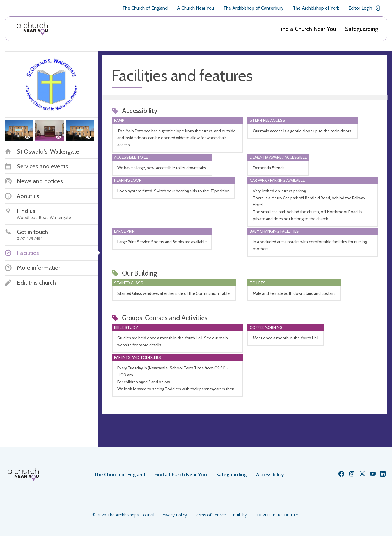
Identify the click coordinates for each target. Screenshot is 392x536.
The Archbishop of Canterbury (253, 8)
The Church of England (145, 8)
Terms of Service (210, 515)
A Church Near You (195, 8)
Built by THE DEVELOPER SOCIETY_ (266, 515)
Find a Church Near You (307, 29)
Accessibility (270, 475)
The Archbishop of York (316, 8)
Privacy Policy (174, 515)
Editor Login (364, 8)
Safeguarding (362, 29)
